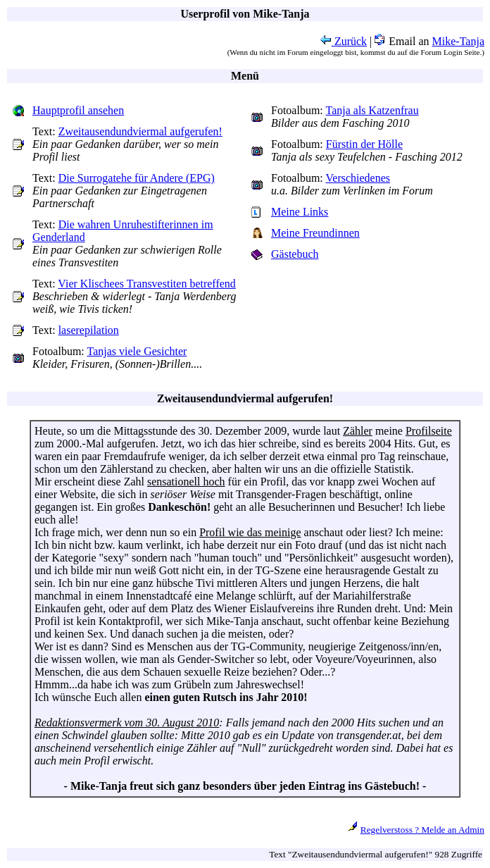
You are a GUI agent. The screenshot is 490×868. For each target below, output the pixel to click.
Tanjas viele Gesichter (137, 351)
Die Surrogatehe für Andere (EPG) (137, 178)
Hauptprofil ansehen (78, 110)
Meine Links (300, 212)
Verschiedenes (358, 178)
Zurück (344, 41)
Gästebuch (295, 254)
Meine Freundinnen (315, 233)
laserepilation (89, 330)
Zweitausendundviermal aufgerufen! (140, 131)
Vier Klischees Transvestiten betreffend (146, 284)
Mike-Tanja (458, 41)
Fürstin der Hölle (364, 144)
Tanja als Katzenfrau (372, 110)
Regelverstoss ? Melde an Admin (422, 830)
